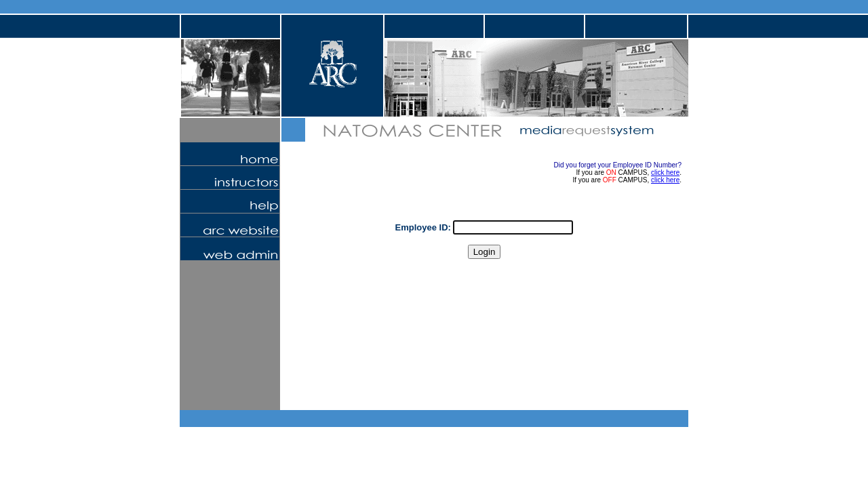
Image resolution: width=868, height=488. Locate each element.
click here (665, 172)
